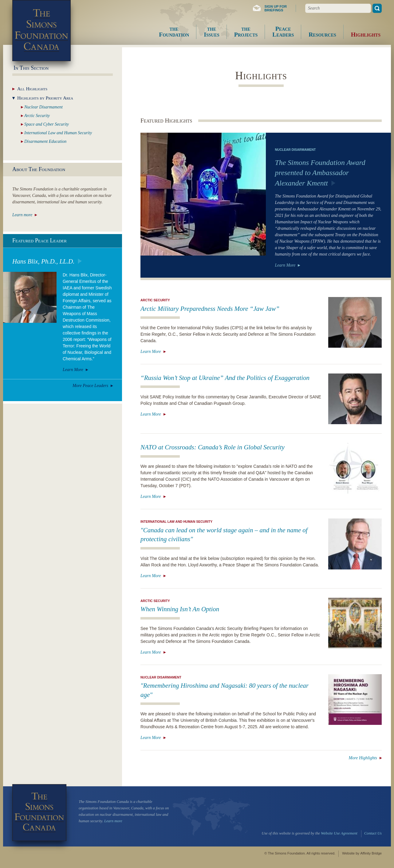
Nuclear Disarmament (295, 150)
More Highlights (363, 758)
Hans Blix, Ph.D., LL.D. (43, 261)
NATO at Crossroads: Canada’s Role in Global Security (213, 447)
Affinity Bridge (371, 853)
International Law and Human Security (176, 522)
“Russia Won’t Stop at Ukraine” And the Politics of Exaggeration (225, 378)
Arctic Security (155, 300)
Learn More (285, 265)
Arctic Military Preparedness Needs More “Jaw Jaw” (210, 309)
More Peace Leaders (90, 386)
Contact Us (373, 833)
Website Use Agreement (339, 833)
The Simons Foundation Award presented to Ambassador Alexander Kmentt (320, 173)
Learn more (22, 215)
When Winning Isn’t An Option (180, 609)
